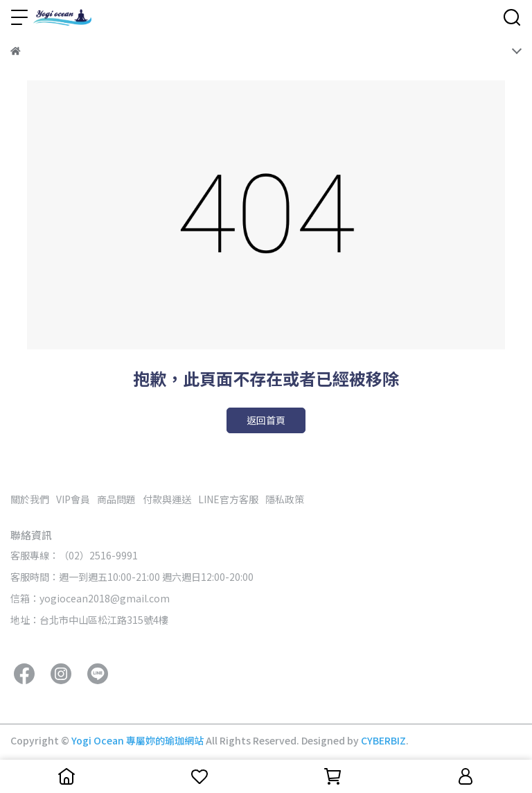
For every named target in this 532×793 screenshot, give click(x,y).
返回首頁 (266, 420)
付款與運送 (167, 499)
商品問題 (116, 499)
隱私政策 (285, 499)
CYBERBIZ (383, 740)
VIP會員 (73, 499)
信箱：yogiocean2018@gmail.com (90, 598)
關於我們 (30, 499)
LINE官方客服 (228, 499)
